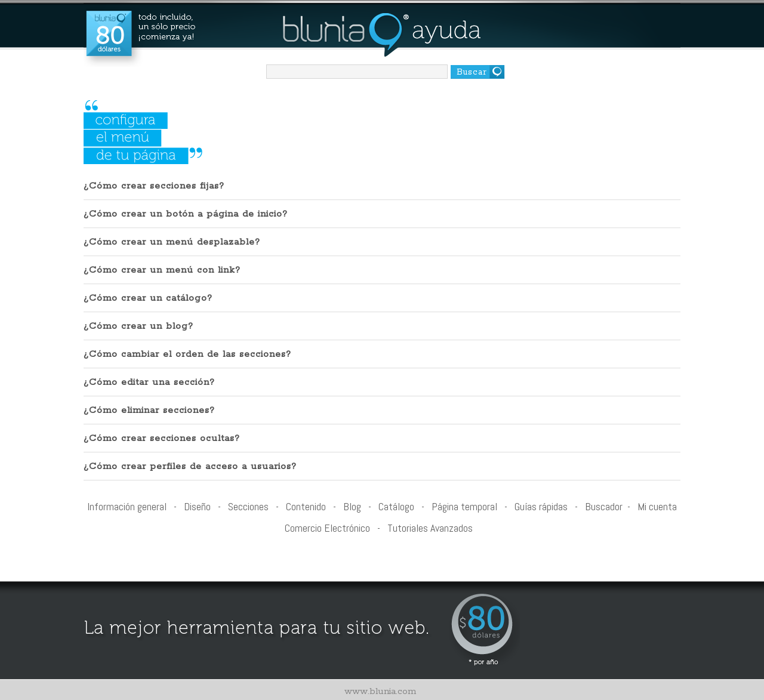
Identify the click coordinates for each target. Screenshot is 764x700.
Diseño (197, 506)
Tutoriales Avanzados (430, 528)
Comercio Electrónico (327, 528)
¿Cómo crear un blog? (138, 326)
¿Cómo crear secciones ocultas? (162, 438)
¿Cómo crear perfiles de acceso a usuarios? (190, 466)
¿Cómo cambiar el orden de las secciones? (187, 354)
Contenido (306, 506)
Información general (127, 506)
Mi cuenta (657, 506)
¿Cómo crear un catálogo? (148, 298)
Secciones (248, 506)
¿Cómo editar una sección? (149, 382)
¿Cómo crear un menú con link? (162, 270)
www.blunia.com (380, 691)
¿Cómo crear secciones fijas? (154, 186)
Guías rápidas (541, 506)
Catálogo (396, 506)
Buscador (604, 506)
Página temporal (464, 506)
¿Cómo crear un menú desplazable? (172, 242)
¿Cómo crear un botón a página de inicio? (186, 214)
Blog (352, 506)
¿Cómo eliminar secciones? (149, 410)
